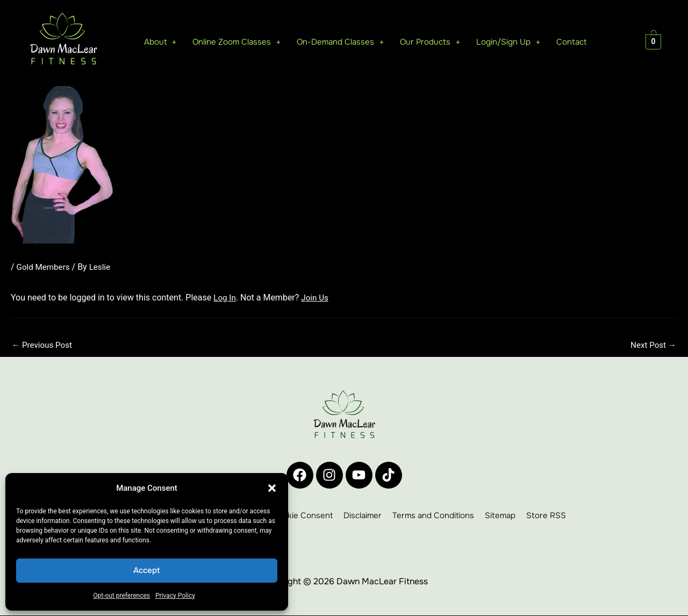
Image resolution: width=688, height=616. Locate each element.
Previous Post (44, 345)
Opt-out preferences (121, 596)
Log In (225, 297)
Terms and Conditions (433, 516)
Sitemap (500, 516)
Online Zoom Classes (229, 42)
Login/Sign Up (507, 42)
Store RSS (546, 516)
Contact (571, 42)
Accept (147, 570)
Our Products (427, 42)
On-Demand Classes (336, 42)
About (151, 42)
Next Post (652, 345)
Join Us (317, 297)
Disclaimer (363, 516)
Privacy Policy (175, 596)
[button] (272, 488)
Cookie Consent (302, 516)
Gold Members (45, 267)
